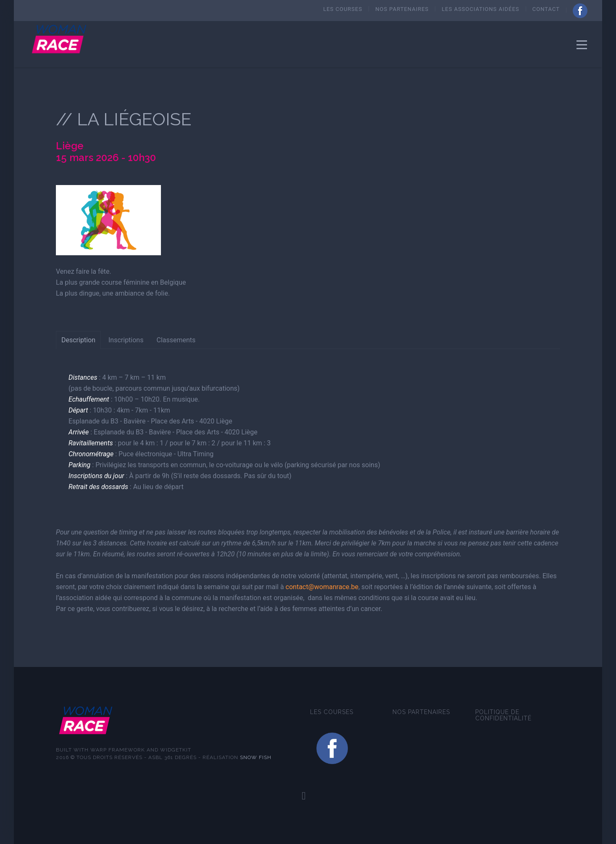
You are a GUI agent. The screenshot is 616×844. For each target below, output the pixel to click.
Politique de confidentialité (503, 715)
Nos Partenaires (402, 9)
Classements (176, 340)
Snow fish (256, 757)
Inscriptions (126, 340)
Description (78, 340)
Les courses (343, 9)
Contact (546, 9)
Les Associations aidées (480, 9)
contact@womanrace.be (322, 587)
